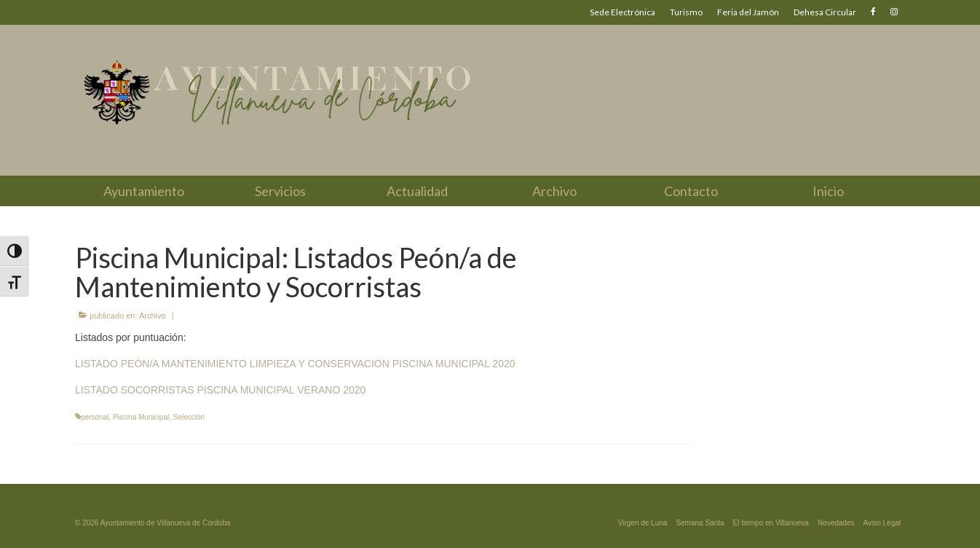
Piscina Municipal (141, 417)
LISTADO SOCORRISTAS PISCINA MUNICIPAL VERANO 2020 (220, 390)
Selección (189, 417)
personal (95, 417)
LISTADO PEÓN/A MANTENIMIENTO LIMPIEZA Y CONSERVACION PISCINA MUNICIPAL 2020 (295, 364)
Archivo (153, 316)
